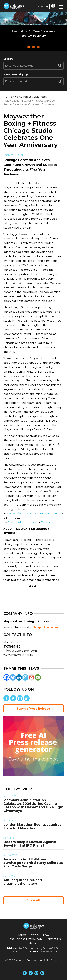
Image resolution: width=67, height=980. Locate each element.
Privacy (35, 935)
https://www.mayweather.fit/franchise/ (35, 514)
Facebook (15, 522)
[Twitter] (13, 677)
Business (40, 97)
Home (8, 97)
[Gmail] (32, 677)
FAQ (46, 935)
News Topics (23, 97)
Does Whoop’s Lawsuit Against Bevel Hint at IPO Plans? (30, 844)
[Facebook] (7, 677)
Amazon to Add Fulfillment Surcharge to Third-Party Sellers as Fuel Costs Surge (33, 863)
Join (40, 6)
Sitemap (34, 943)
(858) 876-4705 (48, 951)
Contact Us (53, 939)
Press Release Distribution (24, 939)
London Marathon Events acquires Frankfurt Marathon (32, 826)
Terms (22, 935)
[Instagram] (25, 677)
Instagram (30, 522)
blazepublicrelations (45, 627)
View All (34, 900)
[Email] (38, 677)
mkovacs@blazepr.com (20, 651)
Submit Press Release (33, 709)
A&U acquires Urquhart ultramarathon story (23, 882)
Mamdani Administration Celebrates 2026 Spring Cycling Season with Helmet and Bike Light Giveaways (33, 805)
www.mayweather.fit (18, 655)
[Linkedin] (19, 677)
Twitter (46, 522)
